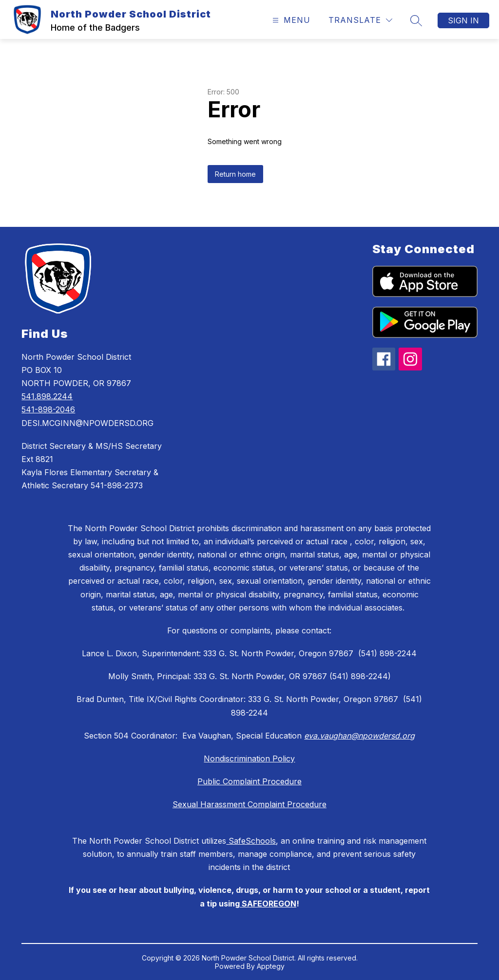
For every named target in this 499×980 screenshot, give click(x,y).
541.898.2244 (47, 396)
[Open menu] (290, 20)
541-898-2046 (48, 409)
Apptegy (271, 966)
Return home (235, 174)
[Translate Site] (360, 20)
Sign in (463, 20)
